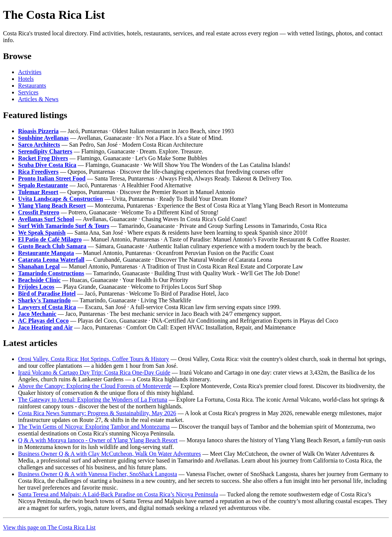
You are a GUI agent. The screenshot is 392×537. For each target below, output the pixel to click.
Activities (30, 72)
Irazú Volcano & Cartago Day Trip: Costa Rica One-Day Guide (94, 372)
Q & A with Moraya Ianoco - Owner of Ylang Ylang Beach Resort (98, 440)
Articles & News (38, 99)
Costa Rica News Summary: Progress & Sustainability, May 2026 (97, 413)
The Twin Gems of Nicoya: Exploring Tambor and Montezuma (94, 427)
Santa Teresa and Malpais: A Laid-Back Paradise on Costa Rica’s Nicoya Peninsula (118, 494)
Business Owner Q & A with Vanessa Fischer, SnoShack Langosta (98, 474)
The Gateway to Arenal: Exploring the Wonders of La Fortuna (93, 400)
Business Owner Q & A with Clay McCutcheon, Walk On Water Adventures (110, 454)
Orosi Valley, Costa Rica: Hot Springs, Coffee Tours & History (94, 359)
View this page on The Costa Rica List (49, 527)
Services (28, 92)
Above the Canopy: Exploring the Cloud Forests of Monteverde (95, 386)
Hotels (26, 79)
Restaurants (32, 86)
